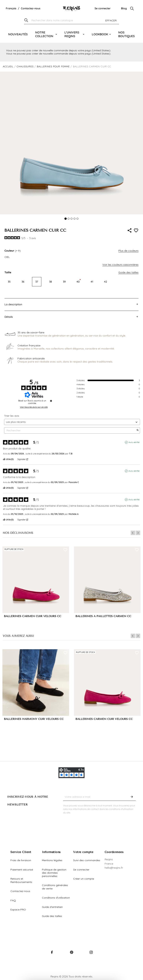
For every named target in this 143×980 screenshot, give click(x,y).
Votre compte (83, 852)
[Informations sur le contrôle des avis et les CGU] (51, 401)
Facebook (52, 956)
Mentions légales (52, 860)
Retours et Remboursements (21, 880)
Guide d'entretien (52, 907)
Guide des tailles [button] (128, 272)
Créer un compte (84, 879)
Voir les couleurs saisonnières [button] (120, 265)
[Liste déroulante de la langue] (11, 9)
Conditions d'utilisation (56, 898)
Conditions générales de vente (55, 887)
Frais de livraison (21, 860)
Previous (133, 533)
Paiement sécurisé (22, 870)
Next (138, 533)
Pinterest (71, 956)
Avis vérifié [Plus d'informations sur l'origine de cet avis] (134, 442)
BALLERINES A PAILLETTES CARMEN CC (103, 616)
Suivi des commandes (87, 860)
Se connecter (103, 8)
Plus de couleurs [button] (128, 251)
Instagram (91, 956)
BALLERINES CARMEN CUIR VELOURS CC (33, 616)
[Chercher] (71, 21)
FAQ (13, 900)
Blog (124, 8)
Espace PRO (18, 910)
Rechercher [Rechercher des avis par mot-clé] (70, 431)
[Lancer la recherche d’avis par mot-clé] (138, 430)
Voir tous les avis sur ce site (34, 407)
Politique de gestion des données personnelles (54, 873)
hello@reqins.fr (114, 868)
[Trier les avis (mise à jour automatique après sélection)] (72, 422)
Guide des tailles (52, 916)
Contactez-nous (31, 8)
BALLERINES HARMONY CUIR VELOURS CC (34, 719)
